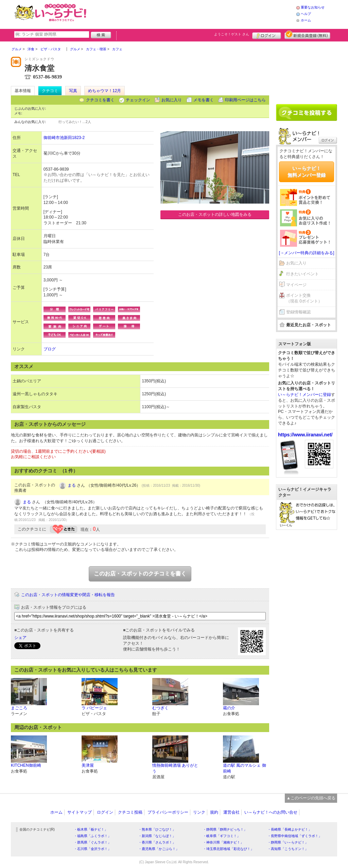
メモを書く (204, 100)
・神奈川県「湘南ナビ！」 (223, 842)
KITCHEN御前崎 (26, 765)
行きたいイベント (302, 274)
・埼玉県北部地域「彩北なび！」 (228, 849)
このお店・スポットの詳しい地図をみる (215, 214)
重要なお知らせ (313, 7)
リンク (199, 812)
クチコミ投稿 (130, 812)
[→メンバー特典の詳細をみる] (307, 253)
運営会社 (231, 812)
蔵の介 (229, 708)
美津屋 (88, 765)
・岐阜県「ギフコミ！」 (222, 836)
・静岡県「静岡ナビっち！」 (225, 829)
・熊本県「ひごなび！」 (157, 829)
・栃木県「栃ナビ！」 (91, 829)
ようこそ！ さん (232, 34)
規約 (214, 812)
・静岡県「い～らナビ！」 (288, 842)
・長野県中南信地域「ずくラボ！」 (295, 836)
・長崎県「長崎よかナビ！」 (290, 829)
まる (72, 485)
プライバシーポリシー (168, 812)
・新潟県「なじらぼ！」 (157, 836)
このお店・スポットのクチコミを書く (140, 574)
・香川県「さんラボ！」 (157, 842)
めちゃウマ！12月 (105, 91)
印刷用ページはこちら (245, 100)
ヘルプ (306, 14)
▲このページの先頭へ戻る (311, 798)
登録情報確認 (298, 312)
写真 (73, 91)
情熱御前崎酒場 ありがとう (175, 768)
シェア (20, 638)
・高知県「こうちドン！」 (288, 849)
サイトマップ (80, 812)
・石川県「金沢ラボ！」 (92, 849)
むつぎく (160, 708)
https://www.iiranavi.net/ (305, 435)
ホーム (306, 20)
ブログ (50, 349)
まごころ (19, 708)
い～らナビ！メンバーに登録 (304, 395)
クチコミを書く (100, 100)
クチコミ (50, 91)
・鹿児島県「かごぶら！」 (159, 849)
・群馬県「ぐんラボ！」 (92, 842)
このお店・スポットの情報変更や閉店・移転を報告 (68, 595)
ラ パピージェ (94, 708)
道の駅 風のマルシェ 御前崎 (245, 768)
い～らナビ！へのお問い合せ (271, 812)
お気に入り (172, 100)
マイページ (296, 285)
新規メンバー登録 (307, 35)
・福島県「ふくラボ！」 (92, 836)
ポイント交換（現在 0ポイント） (304, 298)
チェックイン (138, 100)
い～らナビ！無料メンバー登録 (307, 172)
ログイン (267, 35)
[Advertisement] (192, 14)
